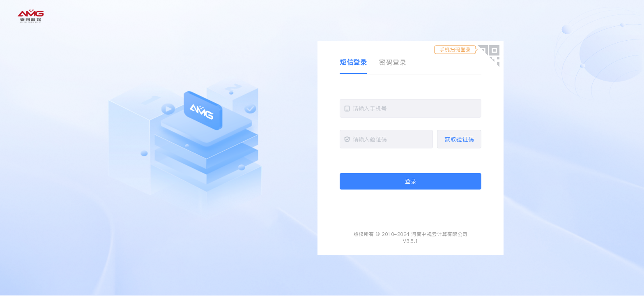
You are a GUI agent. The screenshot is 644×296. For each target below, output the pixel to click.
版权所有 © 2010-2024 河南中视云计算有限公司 (411, 234)
